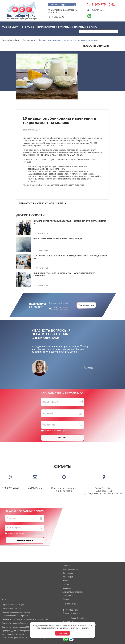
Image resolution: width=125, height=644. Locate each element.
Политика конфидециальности (41, 638)
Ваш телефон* (14, 528)
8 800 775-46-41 (10, 488)
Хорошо (63, 633)
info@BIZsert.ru (96, 10)
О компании (29, 27)
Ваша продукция (50, 402)
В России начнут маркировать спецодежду (58, 238)
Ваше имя (11, 518)
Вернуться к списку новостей (41, 203)
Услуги (16, 27)
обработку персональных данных (60, 308)
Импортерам (65, 27)
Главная (6, 27)
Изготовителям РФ (47, 27)
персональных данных (70, 431)
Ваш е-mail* (48, 413)
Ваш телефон (49, 425)
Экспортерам (79, 27)
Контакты (92, 27)
